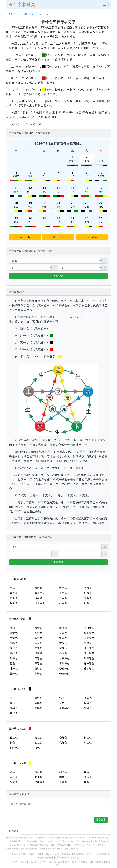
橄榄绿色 (89, 643)
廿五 (16, 192)
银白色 (63, 603)
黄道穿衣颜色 (85, 838)
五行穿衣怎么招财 (66, 841)
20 (44, 203)
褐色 (87, 772)
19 (30, 203)
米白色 (63, 593)
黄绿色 (63, 643)
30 (87, 218)
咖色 (62, 777)
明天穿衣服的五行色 (14, 838)
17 (101, 188)
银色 (87, 603)
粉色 (12, 743)
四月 (101, 192)
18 (16, 203)
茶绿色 (38, 633)
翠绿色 (38, 638)
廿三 (87, 176)
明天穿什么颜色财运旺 (51, 849)
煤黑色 (88, 703)
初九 (16, 222)
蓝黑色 (38, 703)
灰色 (12, 703)
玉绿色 (14, 674)
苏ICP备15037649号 (59, 862)
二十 (44, 176)
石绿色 (38, 669)
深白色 (14, 603)
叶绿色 (14, 669)
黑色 (12, 698)
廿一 (58, 176)
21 (58, 203)
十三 (73, 222)
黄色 (12, 772)
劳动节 (73, 161)
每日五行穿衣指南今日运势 (77, 845)
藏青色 (14, 633)
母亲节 (101, 176)
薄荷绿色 (89, 628)
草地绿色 (89, 633)
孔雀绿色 (89, 648)
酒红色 (38, 743)
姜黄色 (14, 777)
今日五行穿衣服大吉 (57, 845)
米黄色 (14, 782)
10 (101, 173)
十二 (58, 222)
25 (16, 218)
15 (73, 188)
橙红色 (63, 738)
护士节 (30, 192)
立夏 (30, 176)
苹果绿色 (64, 658)
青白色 (63, 598)
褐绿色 (38, 643)
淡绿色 (63, 638)
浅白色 (38, 598)
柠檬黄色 (40, 782)
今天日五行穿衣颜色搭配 (16, 845)
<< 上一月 (25, 237)
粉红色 (88, 738)
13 (44, 188)
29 (73, 218)
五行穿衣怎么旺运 (51, 841)
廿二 (73, 176)
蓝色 (62, 703)
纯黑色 (63, 698)
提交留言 (101, 820)
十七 (101, 161)
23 (87, 203)
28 (58, 218)
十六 (87, 161)
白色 (12, 588)
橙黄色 (38, 772)
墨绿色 (63, 653)
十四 (87, 222)
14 (58, 188)
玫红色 (88, 743)
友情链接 (13, 831)
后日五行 (43, 14)
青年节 (16, 176)
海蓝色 (88, 698)
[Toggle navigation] (104, 4)
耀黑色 (88, 708)
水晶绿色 (64, 663)
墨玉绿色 (89, 653)
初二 (16, 207)
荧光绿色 (64, 674)
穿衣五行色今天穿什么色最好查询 (65, 838)
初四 (44, 207)
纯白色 (38, 588)
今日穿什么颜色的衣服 (70, 849)
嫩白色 (14, 598)
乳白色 (88, 598)
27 (44, 218)
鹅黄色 (63, 772)
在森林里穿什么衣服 (43, 838)
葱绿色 (14, 638)
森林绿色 (89, 663)
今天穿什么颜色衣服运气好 (38, 845)
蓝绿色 (14, 653)
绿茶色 (38, 653)
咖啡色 (38, 777)
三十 (87, 192)
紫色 (37, 748)
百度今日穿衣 (28, 838)
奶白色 (88, 593)
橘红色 (63, 743)
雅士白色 (40, 603)
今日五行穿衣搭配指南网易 (30, 849)
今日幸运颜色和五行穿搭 (33, 841)
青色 (12, 663)
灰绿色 (38, 648)
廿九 (73, 192)
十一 (44, 222)
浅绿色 (14, 658)
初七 (87, 207)
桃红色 (14, 748)
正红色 (14, 738)
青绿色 (38, 658)
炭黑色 (38, 708)
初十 (30, 222)
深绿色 (38, 663)
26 (30, 218)
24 (101, 203)
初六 (73, 207)
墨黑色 (14, 708)
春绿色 (63, 633)
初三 (30, 207)
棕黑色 (14, 713)
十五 (101, 222)
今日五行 (13, 14)
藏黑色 (38, 698)
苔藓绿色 (89, 669)
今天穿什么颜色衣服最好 (84, 841)
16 (87, 188)
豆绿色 (14, 648)
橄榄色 (14, 643)
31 (101, 218)
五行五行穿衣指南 (96, 845)
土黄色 (63, 782)
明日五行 (28, 14)
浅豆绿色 (89, 658)
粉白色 (63, 588)
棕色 (87, 782)
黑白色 (88, 588)
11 (16, 188)
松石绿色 (64, 669)
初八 (101, 207)
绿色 (12, 628)
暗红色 (38, 738)
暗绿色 (38, 628)
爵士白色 (40, 593)
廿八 (58, 192)
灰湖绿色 (89, 638)
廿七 (44, 192)
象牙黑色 (64, 708)
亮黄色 (88, 777)
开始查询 (58, 276)
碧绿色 (63, 628)
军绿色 (63, 648)
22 (73, 203)
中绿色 (38, 674)
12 (30, 188)
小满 (58, 207)
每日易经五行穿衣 (102, 841)
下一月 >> (92, 237)
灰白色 (14, 593)
